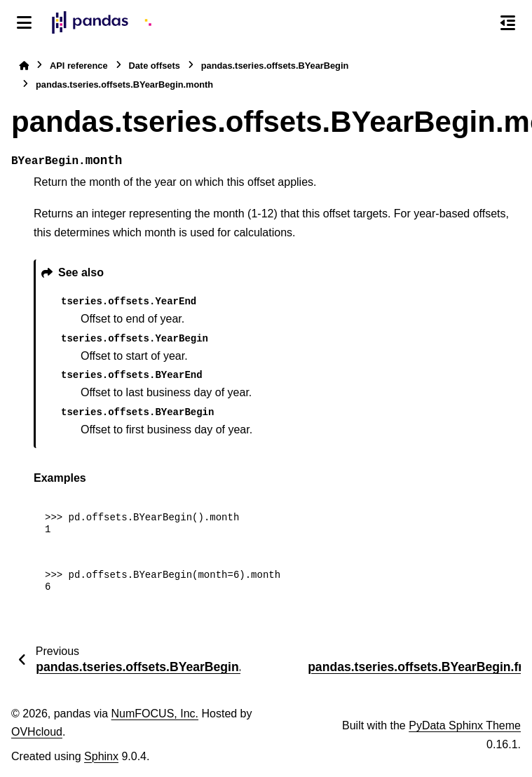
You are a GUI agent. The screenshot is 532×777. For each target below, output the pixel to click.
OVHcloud (37, 732)
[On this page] (508, 22)
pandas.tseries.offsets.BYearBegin (275, 66)
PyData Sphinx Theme (465, 725)
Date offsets (155, 66)
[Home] (24, 66)
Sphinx (101, 756)
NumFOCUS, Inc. (155, 714)
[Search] (478, 23)
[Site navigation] (24, 22)
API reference (79, 66)
